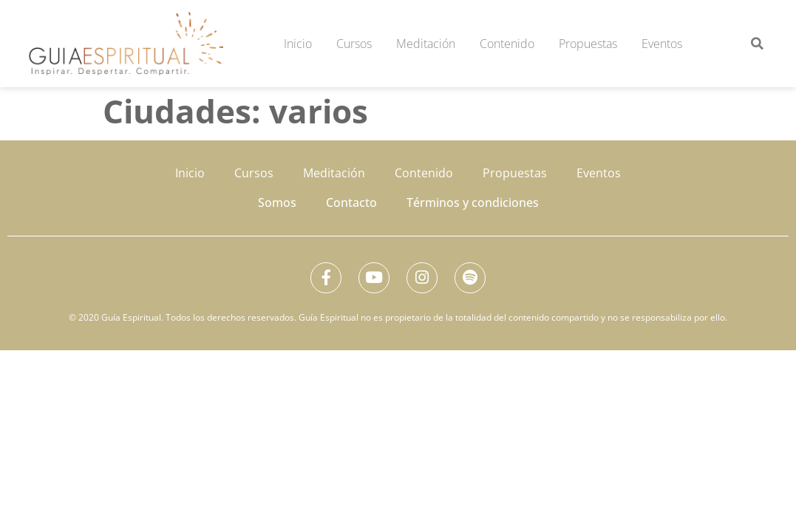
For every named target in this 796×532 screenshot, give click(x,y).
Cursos (354, 44)
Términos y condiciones (473, 202)
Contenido (507, 44)
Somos (277, 202)
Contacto (351, 202)
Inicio (298, 44)
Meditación (426, 44)
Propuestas (588, 44)
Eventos (662, 44)
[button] (757, 43)
